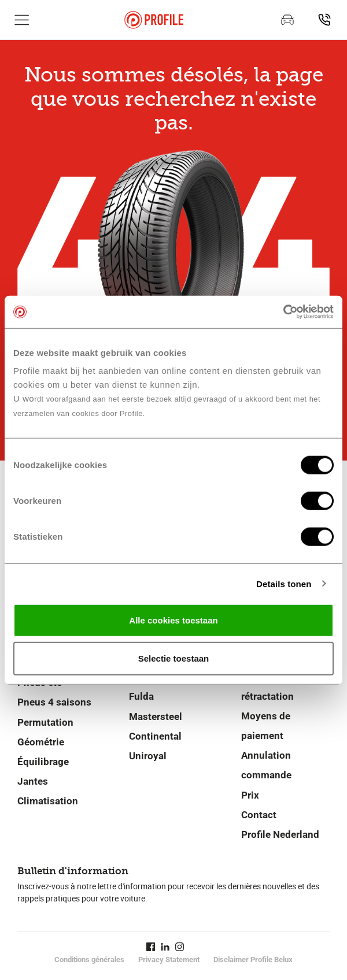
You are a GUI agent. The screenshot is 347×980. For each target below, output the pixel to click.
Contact (259, 815)
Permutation (45, 722)
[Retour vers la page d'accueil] (154, 20)
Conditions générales (89, 959)
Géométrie (41, 742)
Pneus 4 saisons (54, 702)
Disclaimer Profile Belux (253, 959)
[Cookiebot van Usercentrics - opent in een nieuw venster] (283, 312)
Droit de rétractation (267, 686)
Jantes (33, 781)
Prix (250, 795)
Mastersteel (156, 717)
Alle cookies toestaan (173, 620)
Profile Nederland (280, 834)
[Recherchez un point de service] (324, 20)
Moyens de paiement (266, 726)
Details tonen (284, 583)
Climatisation (48, 801)
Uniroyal (148, 756)
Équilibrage (43, 762)
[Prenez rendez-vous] (287, 20)
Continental (155, 736)
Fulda (141, 696)
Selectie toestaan (174, 658)
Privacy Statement (169, 959)
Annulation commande (266, 765)
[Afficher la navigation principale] (22, 20)
